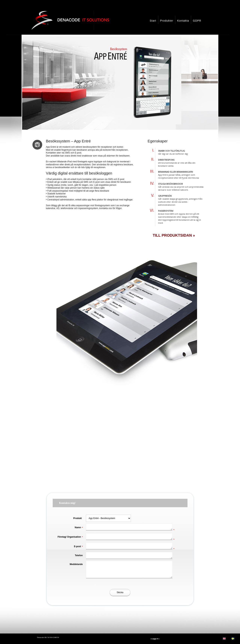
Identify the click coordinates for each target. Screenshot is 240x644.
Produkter (167, 21)
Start (153, 21)
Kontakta (183, 21)
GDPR (197, 21)
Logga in (155, 639)
